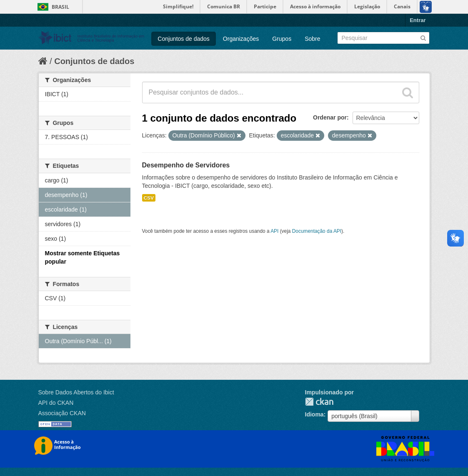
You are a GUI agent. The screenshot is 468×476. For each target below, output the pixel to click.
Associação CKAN (62, 413)
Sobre (312, 39)
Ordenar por (330, 117)
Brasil (60, 7)
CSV (149, 198)
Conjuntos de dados (184, 39)
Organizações (241, 39)
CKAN (319, 402)
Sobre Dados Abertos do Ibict (76, 392)
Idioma (314, 414)
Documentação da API (317, 231)
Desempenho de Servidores (186, 165)
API (274, 231)
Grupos (282, 39)
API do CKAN (56, 403)
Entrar (418, 20)
